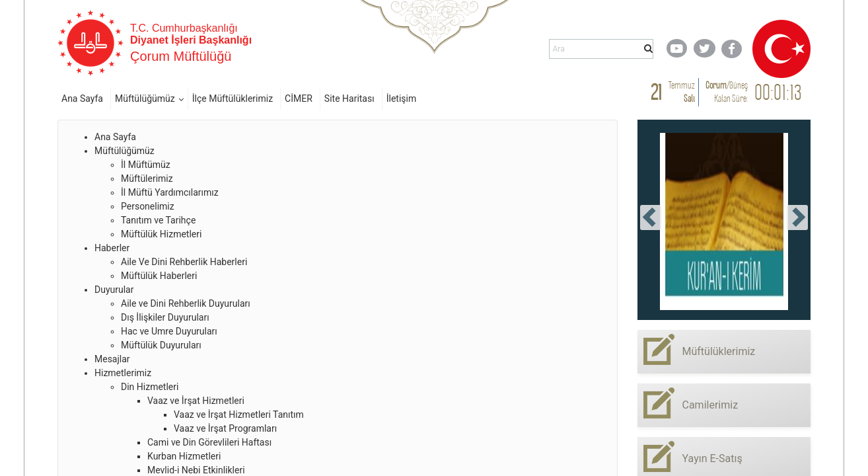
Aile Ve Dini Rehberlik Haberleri (184, 262)
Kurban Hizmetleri (184, 456)
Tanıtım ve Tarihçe (158, 220)
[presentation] (651, 218)
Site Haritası (349, 99)
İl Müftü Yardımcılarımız (170, 192)
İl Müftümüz (146, 165)
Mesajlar (112, 359)
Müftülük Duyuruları (161, 345)
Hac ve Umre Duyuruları (169, 331)
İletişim (402, 99)
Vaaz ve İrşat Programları (225, 428)
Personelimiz (148, 206)
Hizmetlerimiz (123, 373)
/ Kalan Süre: (727, 92)
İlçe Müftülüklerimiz (233, 99)
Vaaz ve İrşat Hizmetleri (196, 401)
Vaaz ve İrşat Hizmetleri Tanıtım (239, 415)
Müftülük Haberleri (159, 276)
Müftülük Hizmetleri (161, 234)
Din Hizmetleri (150, 387)
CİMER (299, 99)
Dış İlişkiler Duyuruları (165, 317)
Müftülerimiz (147, 178)
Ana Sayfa (82, 99)
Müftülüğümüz (145, 99)
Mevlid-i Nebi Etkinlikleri (196, 470)
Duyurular (114, 290)
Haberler (112, 248)
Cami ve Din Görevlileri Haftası (209, 442)
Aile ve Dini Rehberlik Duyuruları (186, 303)
